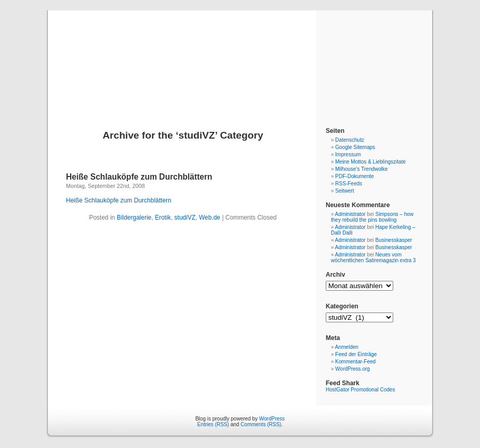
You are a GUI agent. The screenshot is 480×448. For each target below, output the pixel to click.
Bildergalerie (134, 218)
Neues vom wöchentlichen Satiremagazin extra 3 (373, 257)
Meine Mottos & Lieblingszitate (370, 162)
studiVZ (185, 218)
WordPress (272, 419)
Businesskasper (394, 240)
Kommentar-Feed (355, 362)
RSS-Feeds (349, 184)
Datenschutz (350, 140)
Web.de (210, 218)
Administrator (350, 214)
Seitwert (344, 191)
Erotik (163, 218)
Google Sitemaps (355, 147)
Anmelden (347, 347)
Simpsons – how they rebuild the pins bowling (372, 217)
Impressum (348, 154)
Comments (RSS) (261, 424)
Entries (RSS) (213, 424)
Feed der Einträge (356, 354)
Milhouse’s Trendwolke (361, 169)
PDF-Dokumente (354, 176)
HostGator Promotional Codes (360, 390)
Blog (240, 58)
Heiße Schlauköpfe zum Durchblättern (139, 177)
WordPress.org (352, 369)
